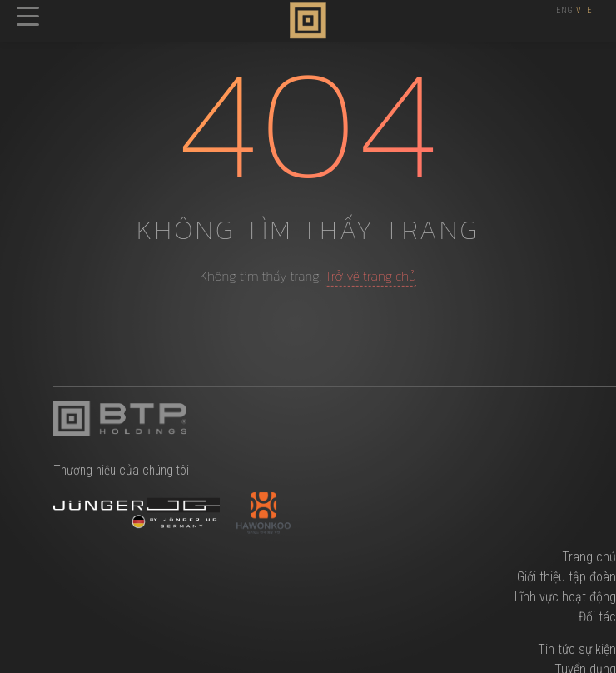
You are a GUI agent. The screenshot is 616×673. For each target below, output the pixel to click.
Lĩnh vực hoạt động (565, 597)
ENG (564, 10)
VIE (585, 10)
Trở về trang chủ (370, 276)
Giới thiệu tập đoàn (566, 577)
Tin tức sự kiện (577, 649)
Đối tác (597, 617)
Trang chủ (589, 557)
